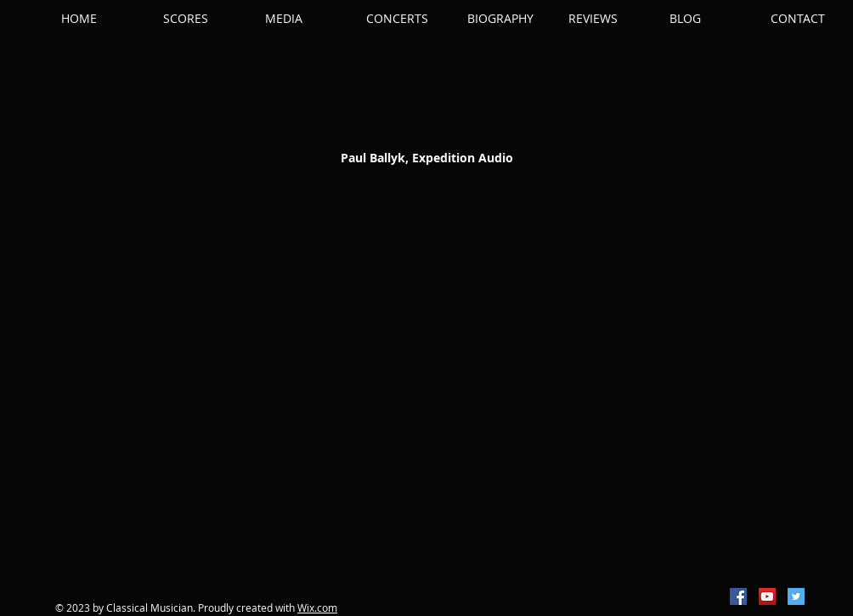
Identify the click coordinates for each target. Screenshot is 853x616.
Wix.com (317, 608)
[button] (206, 19)
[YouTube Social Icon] (767, 596)
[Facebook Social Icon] (738, 596)
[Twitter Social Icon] (796, 596)
